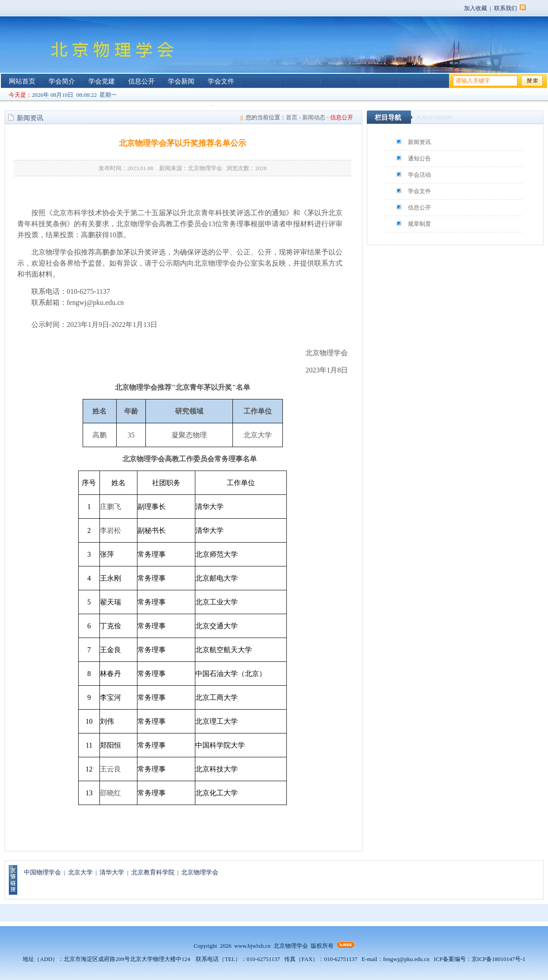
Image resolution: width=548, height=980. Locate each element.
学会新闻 (181, 81)
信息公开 (141, 81)
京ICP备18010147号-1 (499, 959)
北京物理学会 (200, 872)
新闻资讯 (419, 142)
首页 (292, 117)
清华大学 (112, 872)
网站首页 (22, 81)
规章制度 (419, 224)
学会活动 (419, 175)
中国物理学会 (42, 872)
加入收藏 (476, 8)
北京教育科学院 (153, 872)
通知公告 (419, 158)
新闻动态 (314, 117)
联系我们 (506, 8)
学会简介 (62, 81)
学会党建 (102, 81)
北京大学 (80, 872)
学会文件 (221, 81)
